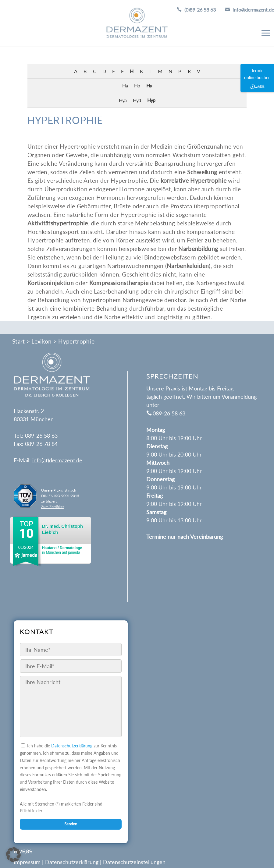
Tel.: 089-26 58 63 (36, 436)
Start (19, 341)
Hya (123, 100)
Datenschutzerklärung (72, 746)
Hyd (137, 100)
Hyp (151, 100)
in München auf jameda (62, 550)
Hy (149, 85)
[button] (13, 855)
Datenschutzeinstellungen (134, 862)
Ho (137, 85)
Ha (125, 85)
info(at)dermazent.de (57, 460)
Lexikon (41, 341)
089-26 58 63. (170, 413)
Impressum (27, 862)
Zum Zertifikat (52, 507)
